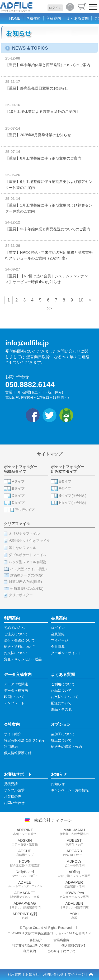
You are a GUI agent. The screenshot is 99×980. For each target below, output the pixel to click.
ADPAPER (74, 884)
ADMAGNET (25, 895)
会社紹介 (36, 940)
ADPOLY (74, 863)
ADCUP (25, 853)
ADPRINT (25, 832)
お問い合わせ (53, 974)
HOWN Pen (74, 895)
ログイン (55, 8)
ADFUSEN (74, 905)
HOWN (25, 863)
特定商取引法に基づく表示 (31, 946)
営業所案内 (62, 940)
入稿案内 (54, 18)
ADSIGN (25, 842)
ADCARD (74, 853)
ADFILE (25, 884)
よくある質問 (78, 18)
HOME (15, 18)
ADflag (74, 874)
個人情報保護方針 (74, 946)
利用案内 (15, 974)
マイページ (76, 974)
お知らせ (32, 974)
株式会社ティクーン (53, 820)
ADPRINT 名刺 (25, 916)
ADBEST (74, 842)
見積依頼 (33, 18)
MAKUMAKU (74, 832)
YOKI (74, 916)
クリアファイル (17, 524)
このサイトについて (62, 951)
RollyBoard (25, 874)
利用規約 (30, 951)
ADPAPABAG (25, 905)
